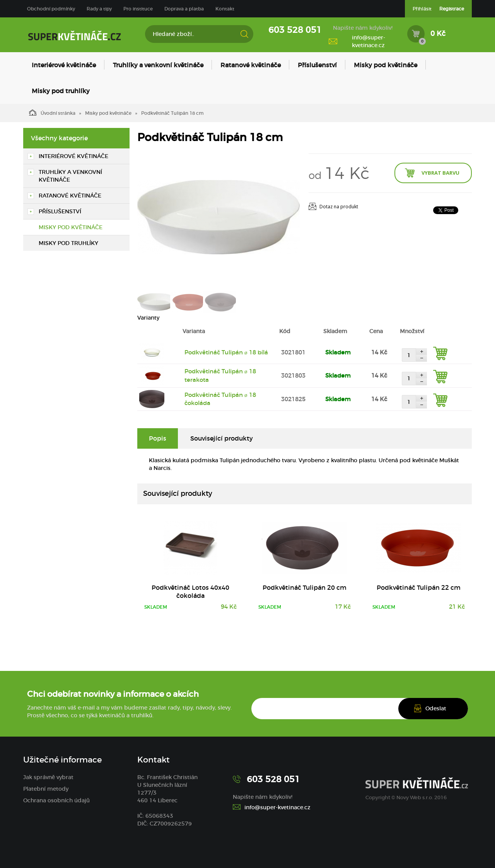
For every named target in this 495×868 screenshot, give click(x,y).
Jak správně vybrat (48, 777)
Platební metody (46, 789)
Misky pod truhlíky (61, 91)
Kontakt (225, 9)
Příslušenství (317, 65)
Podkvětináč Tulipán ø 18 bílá (226, 352)
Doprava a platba (184, 9)
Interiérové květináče (64, 65)
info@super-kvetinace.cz (369, 41)
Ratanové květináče (251, 65)
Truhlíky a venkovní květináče (158, 65)
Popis (158, 438)
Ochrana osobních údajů (56, 800)
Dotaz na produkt (339, 207)
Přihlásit (422, 9)
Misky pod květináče (386, 65)
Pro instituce (138, 9)
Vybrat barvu (440, 173)
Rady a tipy (99, 9)
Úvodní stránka (52, 112)
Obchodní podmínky (51, 9)
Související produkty (222, 438)
